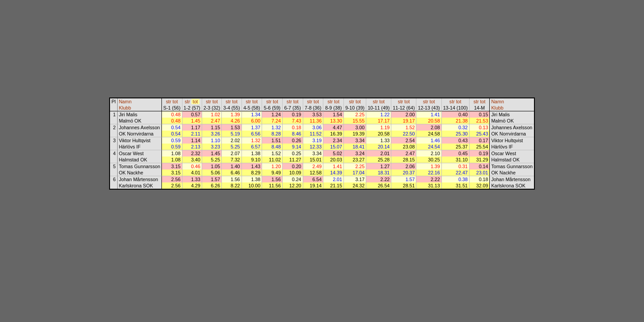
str (169, 102)
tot (175, 102)
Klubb (125, 108)
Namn (125, 102)
